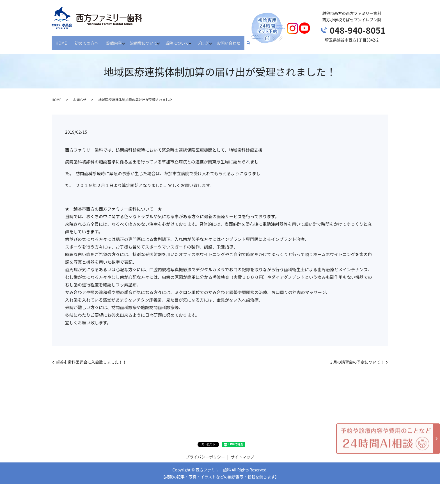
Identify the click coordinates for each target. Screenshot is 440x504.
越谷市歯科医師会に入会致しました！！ (91, 357)
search (255, 41)
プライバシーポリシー (205, 452)
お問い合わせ (235, 40)
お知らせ (80, 95)
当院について (181, 40)
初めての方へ (86, 40)
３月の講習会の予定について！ (357, 357)
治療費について (145, 40)
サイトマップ (242, 452)
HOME (61, 40)
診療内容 (114, 40)
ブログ (208, 40)
